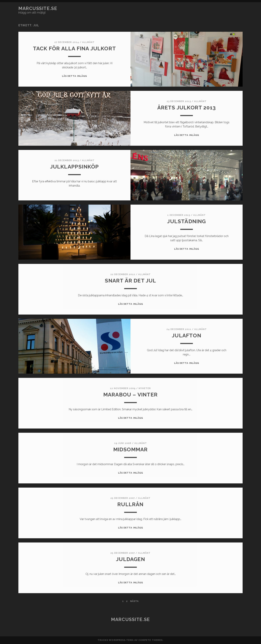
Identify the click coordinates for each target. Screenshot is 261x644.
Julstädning (186, 221)
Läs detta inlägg (74, 76)
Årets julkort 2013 (187, 108)
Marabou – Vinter (130, 395)
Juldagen (130, 559)
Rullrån (130, 504)
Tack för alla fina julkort (74, 48)
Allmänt (88, 42)
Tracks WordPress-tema (116, 640)
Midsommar (131, 449)
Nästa (134, 601)
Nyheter (145, 388)
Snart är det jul (130, 281)
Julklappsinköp (75, 167)
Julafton (187, 336)
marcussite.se (38, 8)
